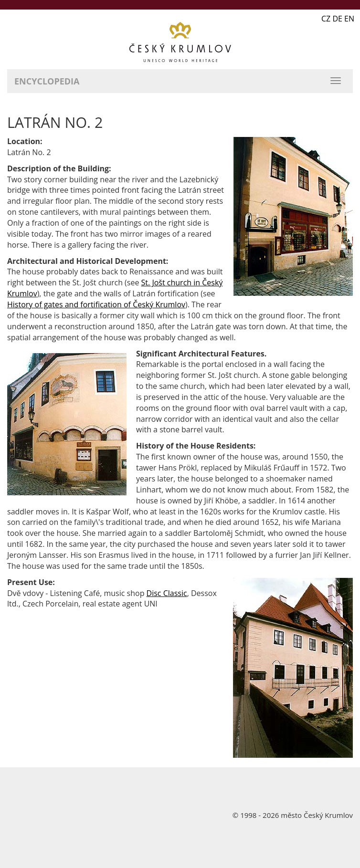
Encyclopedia (47, 81)
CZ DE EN (338, 19)
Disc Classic (167, 593)
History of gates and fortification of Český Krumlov (96, 304)
